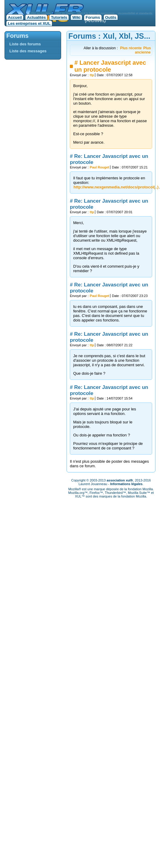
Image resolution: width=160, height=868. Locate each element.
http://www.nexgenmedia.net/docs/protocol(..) (116, 187)
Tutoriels (59, 17)
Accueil (15, 17)
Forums (93, 17)
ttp (92, 75)
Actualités (36, 17)
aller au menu (64, 13)
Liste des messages (28, 51)
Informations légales (126, 484)
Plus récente (131, 48)
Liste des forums (25, 44)
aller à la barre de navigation (96, 13)
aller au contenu (41, 13)
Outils (111, 17)
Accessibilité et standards (135, 13)
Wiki (76, 17)
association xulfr (120, 480)
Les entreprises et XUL (29, 23)
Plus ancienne (143, 50)
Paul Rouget (100, 167)
